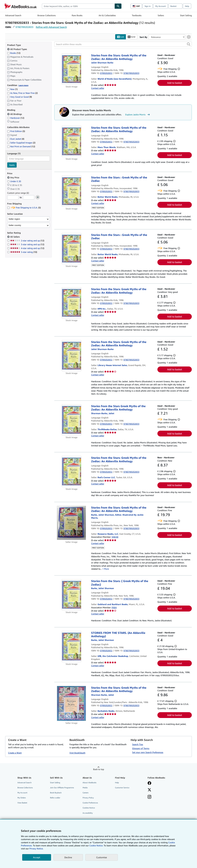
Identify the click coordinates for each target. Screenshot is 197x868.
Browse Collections (47, 15)
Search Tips (138, 744)
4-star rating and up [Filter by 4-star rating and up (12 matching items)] (27, 248)
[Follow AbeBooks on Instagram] (149, 797)
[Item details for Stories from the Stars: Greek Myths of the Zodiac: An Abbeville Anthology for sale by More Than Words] (72, 141)
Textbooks (137, 15)
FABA (114, 607)
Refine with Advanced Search (51, 27)
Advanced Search (13, 15)
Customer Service (122, 788)
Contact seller (98, 88)
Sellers (161, 15)
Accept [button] (37, 857)
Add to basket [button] (175, 83)
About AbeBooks (89, 783)
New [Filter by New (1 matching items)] (12, 89)
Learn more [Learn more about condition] (23, 85)
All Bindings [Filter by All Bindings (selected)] (15, 114)
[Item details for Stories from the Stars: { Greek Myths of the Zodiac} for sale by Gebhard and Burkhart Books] (72, 595)
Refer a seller (55, 798)
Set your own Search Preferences (148, 752)
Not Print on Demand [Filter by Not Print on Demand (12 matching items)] (21, 147)
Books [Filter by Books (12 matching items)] (14, 53)
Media (85, 788)
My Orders (22, 798)
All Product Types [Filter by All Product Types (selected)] (17, 49)
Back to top (99, 769)
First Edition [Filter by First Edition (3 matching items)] (16, 131)
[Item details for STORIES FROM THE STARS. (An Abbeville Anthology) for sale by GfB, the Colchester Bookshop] (72, 646)
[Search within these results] (123, 44)
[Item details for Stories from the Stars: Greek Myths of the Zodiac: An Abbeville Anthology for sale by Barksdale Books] (72, 703)
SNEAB (115, 537)
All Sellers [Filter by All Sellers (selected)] (15, 237)
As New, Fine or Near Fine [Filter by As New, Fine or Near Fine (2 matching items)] (22, 93)
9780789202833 (24, 27)
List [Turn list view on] (121, 37)
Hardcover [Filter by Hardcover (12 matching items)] (16, 118)
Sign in (148, 6)
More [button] (106, 569)
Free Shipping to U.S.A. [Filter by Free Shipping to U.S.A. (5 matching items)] (24, 208)
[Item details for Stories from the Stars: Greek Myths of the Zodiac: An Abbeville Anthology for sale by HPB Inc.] (72, 303)
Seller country (15, 225)
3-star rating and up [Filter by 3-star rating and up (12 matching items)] (27, 244)
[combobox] (78, 6)
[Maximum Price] (29, 198)
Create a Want (15, 753)
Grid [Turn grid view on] (131, 37)
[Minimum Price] (13, 198)
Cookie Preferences (90, 803)
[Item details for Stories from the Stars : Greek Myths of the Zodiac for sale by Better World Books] (72, 191)
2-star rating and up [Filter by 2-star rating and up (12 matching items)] (27, 241)
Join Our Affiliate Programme (62, 788)
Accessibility (88, 813)
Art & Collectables (107, 15)
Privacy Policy (88, 798)
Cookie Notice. (96, 845)
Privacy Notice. (36, 849)
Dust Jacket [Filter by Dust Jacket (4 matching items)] (16, 139)
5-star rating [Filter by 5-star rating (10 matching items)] (24, 252)
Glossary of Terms (141, 748)
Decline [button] (68, 857)
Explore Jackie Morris (138, 115)
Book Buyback (56, 793)
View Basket (22, 803)
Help (187, 6)
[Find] (118, 6)
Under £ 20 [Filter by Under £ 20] (14, 181)
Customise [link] (102, 857)
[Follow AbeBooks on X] (149, 790)
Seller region (14, 219)
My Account (161, 6)
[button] (189, 44)
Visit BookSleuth (77, 753)
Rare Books (77, 15)
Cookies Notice (89, 808)
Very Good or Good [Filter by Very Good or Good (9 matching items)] (20, 97)
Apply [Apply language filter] (12, 165)
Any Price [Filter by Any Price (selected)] (13, 177)
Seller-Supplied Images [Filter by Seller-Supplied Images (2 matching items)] (21, 143)
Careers (85, 793)
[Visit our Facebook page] (149, 783)
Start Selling (186, 15)
